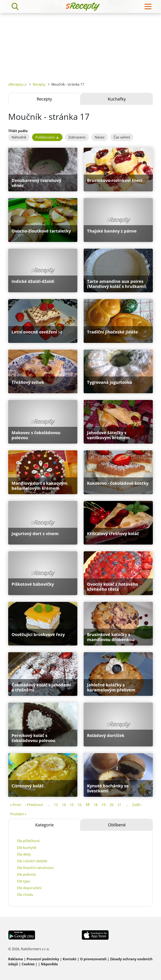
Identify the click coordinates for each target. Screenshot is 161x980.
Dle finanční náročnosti (35, 868)
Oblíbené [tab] (117, 825)
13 (56, 805)
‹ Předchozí (34, 805)
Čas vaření (122, 137)
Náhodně (19, 137)
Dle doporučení (29, 888)
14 (64, 805)
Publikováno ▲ (47, 137)
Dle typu (24, 881)
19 (104, 805)
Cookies (28, 964)
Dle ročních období (32, 861)
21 (119, 805)
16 (80, 805)
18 (96, 805)
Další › (137, 805)
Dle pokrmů (26, 874)
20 (112, 805)
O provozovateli (93, 959)
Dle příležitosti (28, 841)
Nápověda (49, 964)
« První (16, 805)
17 (88, 805)
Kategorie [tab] (44, 825)
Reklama (16, 959)
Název (100, 137)
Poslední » (18, 814)
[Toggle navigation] (148, 7)
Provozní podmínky (43, 959)
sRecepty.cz (17, 84)
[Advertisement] (80, 44)
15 (72, 805)
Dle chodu (25, 895)
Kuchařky (117, 99)
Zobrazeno (77, 137)
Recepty (39, 84)
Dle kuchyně (27, 848)
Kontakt (70, 959)
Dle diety (24, 854)
